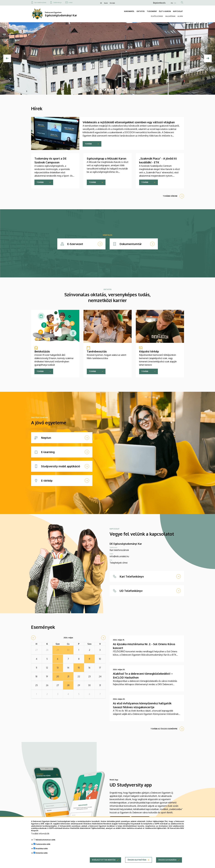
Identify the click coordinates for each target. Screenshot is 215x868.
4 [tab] (103, 90)
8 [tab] (113, 90)
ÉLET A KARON (165, 11)
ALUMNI (180, 16)
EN (175, 3)
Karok (106, 3)
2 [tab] (98, 90)
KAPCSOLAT (178, 11)
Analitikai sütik (42, 849)
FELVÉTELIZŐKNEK (157, 16)
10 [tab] (118, 90)
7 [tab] (110, 90)
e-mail (71, 2)
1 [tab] (96, 90)
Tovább (88, 144)
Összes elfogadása (167, 860)
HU (172, 3)
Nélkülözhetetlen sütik (45, 840)
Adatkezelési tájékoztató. (156, 828)
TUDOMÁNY (152, 11)
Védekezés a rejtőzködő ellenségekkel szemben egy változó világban (129, 122)
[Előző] (7, 58)
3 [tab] (101, 90)
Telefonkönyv (57, 2)
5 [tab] (106, 90)
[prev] (33, 638)
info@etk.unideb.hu (119, 556)
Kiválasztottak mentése (104, 860)
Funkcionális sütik (43, 844)
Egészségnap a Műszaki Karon (107, 158)
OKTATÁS (141, 11)
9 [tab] (115, 90)
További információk (40, 834)
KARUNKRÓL (129, 11)
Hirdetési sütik (42, 853)
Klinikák (112, 3)
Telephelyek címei (119, 563)
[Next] (208, 58)
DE (101, 3)
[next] (103, 638)
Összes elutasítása (137, 860)
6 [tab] (108, 90)
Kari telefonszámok (40, 2)
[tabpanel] (107, 58)
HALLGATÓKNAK (170, 16)
